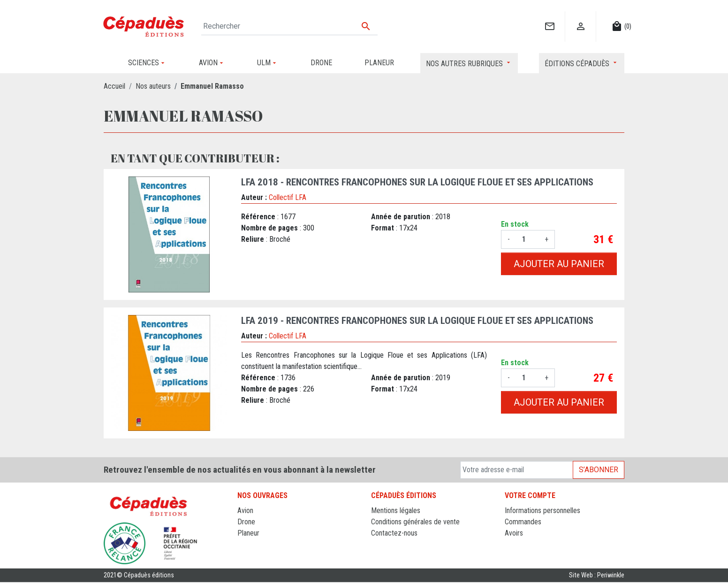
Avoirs (514, 533)
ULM (244, 544)
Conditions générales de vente (415, 522)
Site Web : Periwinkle (597, 576)
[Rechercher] (289, 26)
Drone (246, 522)
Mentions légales (396, 510)
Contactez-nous (394, 533)
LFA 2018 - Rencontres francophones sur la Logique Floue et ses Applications (417, 182)
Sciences (251, 556)
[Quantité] (527, 239)
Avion (245, 510)
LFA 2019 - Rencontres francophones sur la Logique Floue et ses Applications (417, 321)
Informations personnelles (542, 510)
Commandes (523, 522)
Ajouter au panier (559, 264)
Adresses (519, 544)
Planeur (248, 533)
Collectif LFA (288, 197)
